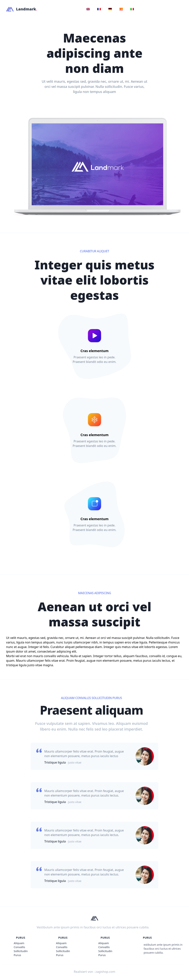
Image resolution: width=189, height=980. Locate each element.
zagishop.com (105, 972)
